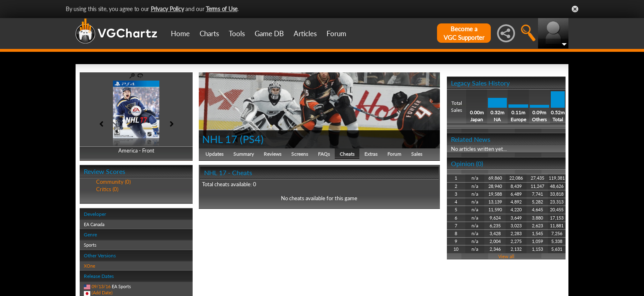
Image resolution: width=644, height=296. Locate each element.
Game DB (269, 34)
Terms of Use (222, 9)
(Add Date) (102, 293)
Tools (237, 34)
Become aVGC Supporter (464, 33)
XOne (90, 266)
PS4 (252, 139)
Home (180, 34)
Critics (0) (107, 189)
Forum (336, 34)
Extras (371, 154)
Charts (209, 34)
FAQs (324, 154)
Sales (417, 154)
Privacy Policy (167, 9)
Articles (305, 34)
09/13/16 (101, 286)
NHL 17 (220, 139)
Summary (244, 154)
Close (575, 9)
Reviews (273, 154)
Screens (300, 154)
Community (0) (113, 182)
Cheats (347, 154)
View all (506, 256)
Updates (214, 154)
